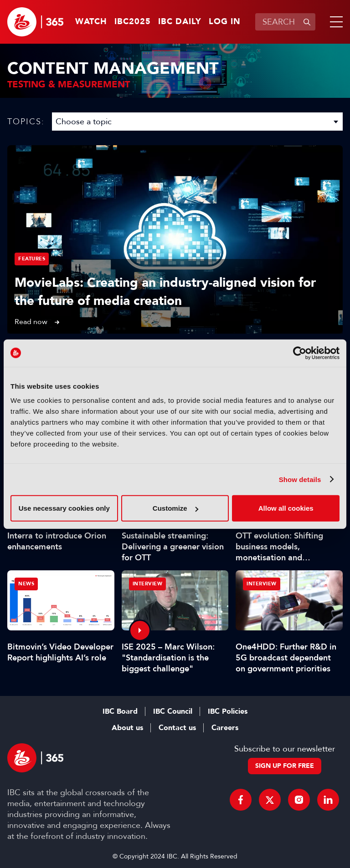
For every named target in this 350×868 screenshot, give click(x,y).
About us (127, 728)
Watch (91, 22)
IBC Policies (228, 711)
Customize (175, 508)
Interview (148, 584)
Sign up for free (285, 766)
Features (32, 259)
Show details (300, 479)
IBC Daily (180, 22)
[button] (335, 22)
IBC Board (120, 711)
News (26, 584)
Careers (225, 728)
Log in (225, 22)
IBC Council (173, 711)
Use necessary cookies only (64, 508)
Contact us (177, 728)
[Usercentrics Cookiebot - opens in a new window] (300, 353)
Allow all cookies (286, 508)
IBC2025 (133, 22)
